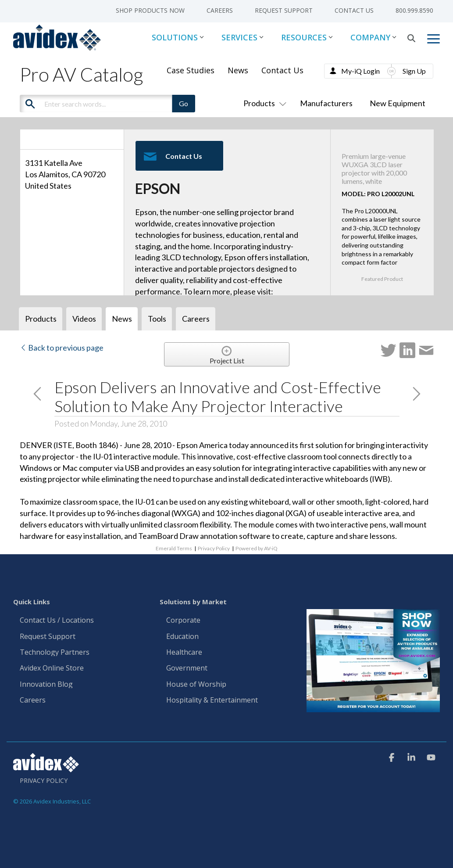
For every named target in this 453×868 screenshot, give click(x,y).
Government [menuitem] (187, 668)
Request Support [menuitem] (284, 10)
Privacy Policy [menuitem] (44, 781)
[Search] (411, 38)
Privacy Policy (214, 548)
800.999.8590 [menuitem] (414, 10)
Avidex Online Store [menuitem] (52, 668)
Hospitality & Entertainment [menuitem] (213, 700)
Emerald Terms (174, 548)
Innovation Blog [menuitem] (46, 685)
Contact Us (282, 70)
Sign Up (414, 71)
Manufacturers (326, 103)
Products (263, 103)
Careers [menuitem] (220, 10)
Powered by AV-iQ (257, 548)
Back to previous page (62, 348)
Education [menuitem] (182, 637)
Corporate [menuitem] (183, 621)
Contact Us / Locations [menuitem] (57, 621)
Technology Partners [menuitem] (55, 653)
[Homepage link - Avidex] (46, 768)
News (238, 70)
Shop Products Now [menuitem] (150, 10)
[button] (433, 38)
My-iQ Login (360, 71)
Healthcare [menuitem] (184, 653)
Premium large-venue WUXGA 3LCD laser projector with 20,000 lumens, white (374, 169)
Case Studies (191, 70)
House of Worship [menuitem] (196, 685)
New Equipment (398, 103)
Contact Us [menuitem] (354, 10)
